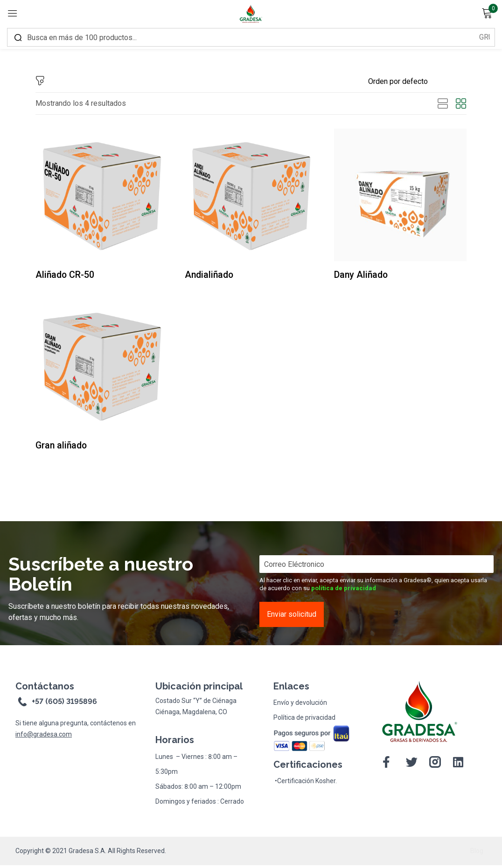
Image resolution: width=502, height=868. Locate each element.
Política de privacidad (304, 720)
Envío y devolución (300, 705)
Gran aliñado (66, 447)
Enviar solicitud (292, 617)
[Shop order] (417, 82)
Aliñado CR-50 (69, 275)
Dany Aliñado (365, 275)
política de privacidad (344, 591)
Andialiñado (213, 275)
